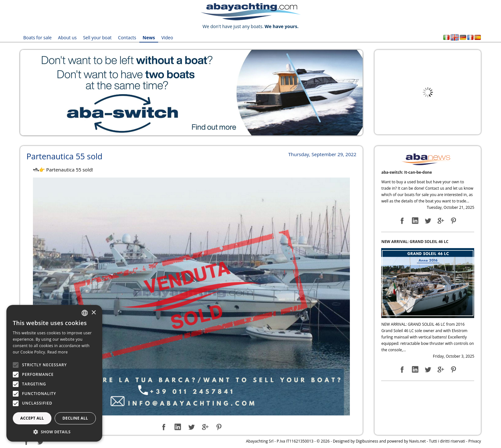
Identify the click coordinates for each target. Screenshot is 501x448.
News (149, 38)
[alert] (54, 373)
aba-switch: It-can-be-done (406, 172)
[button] (54, 432)
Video (167, 38)
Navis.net (417, 441)
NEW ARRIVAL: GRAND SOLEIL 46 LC (415, 242)
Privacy (475, 441)
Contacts (127, 38)
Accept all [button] (32, 418)
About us (67, 38)
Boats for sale (38, 38)
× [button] (93, 313)
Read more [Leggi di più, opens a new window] (58, 352)
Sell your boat (97, 38)
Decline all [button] (75, 418)
